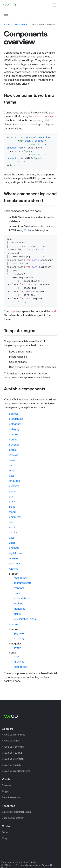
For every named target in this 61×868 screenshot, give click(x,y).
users (12, 543)
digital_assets (17, 553)
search (13, 460)
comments (15, 517)
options (19, 603)
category (14, 429)
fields (12, 507)
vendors (19, 588)
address (14, 414)
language (14, 481)
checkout (15, 434)
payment (19, 633)
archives (19, 662)
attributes (20, 609)
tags (17, 656)
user (12, 476)
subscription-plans (25, 619)
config (13, 439)
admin (13, 527)
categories (15, 424)
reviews (14, 455)
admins (13, 532)
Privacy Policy (30, 862)
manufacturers (23, 583)
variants (19, 593)
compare (14, 548)
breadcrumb (16, 419)
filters (17, 614)
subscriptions (22, 598)
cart (11, 465)
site (11, 522)
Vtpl (26, 230)
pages (18, 647)
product (14, 491)
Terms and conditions (12, 862)
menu (12, 512)
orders (13, 450)
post (12, 496)
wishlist (13, 569)
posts (12, 501)
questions (15, 563)
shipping (19, 638)
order (12, 470)
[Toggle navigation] (54, 5)
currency (14, 445)
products (14, 486)
